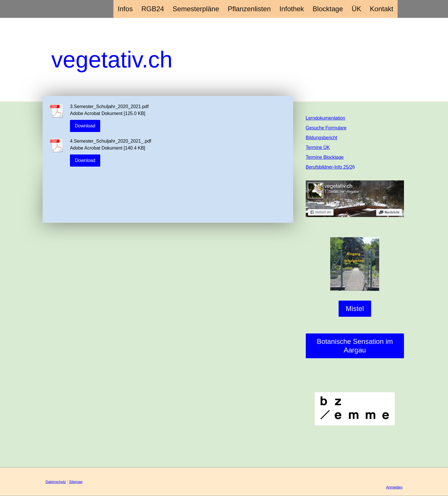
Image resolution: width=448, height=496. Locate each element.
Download (85, 126)
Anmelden (394, 487)
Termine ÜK (318, 147)
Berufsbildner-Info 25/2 (329, 167)
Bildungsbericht (321, 138)
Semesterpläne (196, 9)
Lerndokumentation (325, 118)
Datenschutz (56, 482)
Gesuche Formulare (326, 128)
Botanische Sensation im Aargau (355, 346)
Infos (125, 9)
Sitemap (76, 482)
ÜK (356, 9)
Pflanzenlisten (249, 9)
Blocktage (328, 9)
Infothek (292, 9)
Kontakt (382, 9)
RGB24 (153, 9)
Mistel (355, 309)
